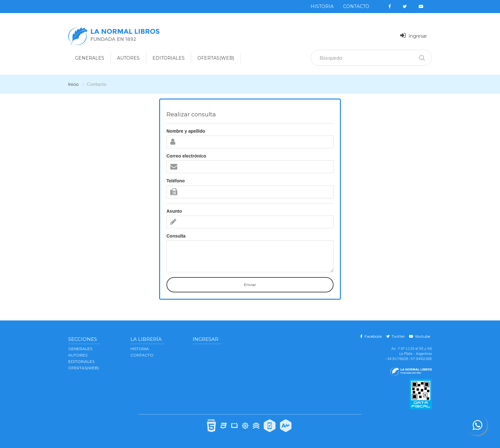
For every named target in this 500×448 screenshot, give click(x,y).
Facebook (371, 336)
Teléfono (176, 181)
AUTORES (78, 355)
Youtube (420, 336)
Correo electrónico (186, 156)
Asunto (174, 211)
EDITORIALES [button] (169, 58)
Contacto (356, 6)
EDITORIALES (81, 361)
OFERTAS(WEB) (216, 58)
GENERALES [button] (90, 58)
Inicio (74, 84)
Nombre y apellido (186, 131)
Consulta (176, 236)
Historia (322, 6)
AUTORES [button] (128, 58)
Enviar (250, 285)
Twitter (396, 336)
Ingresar (414, 36)
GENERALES (80, 349)
